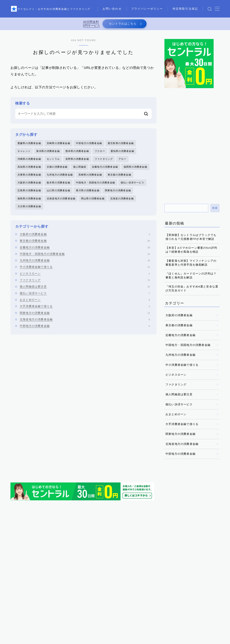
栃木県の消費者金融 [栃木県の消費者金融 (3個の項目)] (26, 585)
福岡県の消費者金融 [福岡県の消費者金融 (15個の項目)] (119, 585)
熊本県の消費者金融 (77, 154)
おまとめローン (85, 306)
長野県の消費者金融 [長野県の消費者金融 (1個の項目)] (26, 592)
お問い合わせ (115, 4)
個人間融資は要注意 (85, 293)
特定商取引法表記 (118, 13)
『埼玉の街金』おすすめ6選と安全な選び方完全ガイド (192, 291)
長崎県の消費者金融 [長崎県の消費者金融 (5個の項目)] (183, 585)
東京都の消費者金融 (119, 179)
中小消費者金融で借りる (85, 273)
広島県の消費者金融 (29, 195)
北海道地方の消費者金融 (61, 204)
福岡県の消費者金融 (135, 170)
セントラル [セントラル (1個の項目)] (57, 557)
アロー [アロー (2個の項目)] (18, 557)
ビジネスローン (85, 280)
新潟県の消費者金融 (48, 154)
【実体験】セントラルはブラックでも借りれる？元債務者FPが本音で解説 (191, 239)
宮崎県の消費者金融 (58, 145)
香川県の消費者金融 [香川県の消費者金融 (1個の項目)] (90, 592)
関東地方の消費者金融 (118, 195)
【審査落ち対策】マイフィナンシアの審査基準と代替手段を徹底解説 (191, 265)
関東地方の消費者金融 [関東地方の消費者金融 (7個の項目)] (58, 592)
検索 (215, 210)
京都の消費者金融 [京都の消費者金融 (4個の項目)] (58, 564)
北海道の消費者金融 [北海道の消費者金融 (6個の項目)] (139, 564)
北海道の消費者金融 (122, 204)
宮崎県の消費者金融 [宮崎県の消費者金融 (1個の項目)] (88, 571)
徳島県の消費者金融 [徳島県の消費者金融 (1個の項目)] (57, 578)
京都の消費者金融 (57, 170)
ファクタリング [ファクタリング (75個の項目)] (79, 557)
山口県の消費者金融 (58, 195)
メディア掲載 (103, 638)
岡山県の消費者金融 (93, 204)
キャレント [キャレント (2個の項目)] (36, 557)
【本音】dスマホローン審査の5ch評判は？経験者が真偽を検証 (191, 252)
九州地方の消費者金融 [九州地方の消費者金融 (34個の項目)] (27, 564)
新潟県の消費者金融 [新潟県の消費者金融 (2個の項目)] (149, 578)
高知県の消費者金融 (29, 170)
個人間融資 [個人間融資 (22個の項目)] (83, 564)
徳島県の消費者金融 (29, 204)
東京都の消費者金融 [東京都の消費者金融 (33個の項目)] (180, 578)
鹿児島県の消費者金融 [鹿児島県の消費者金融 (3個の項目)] (153, 592)
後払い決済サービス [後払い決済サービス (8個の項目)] (26, 578)
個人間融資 (80, 170)
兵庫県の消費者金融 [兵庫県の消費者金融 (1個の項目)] (108, 564)
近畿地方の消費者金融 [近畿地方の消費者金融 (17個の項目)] (151, 585)
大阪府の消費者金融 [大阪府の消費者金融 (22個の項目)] (57, 571)
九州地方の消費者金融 (60, 179)
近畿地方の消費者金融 (105, 170)
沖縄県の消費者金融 (29, 162)
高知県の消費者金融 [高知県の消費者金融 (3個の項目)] (121, 592)
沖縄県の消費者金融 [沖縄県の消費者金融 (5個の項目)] (57, 585)
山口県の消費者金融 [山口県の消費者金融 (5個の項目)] (119, 571)
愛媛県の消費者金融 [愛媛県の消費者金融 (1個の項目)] (88, 578)
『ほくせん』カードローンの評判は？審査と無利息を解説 (191, 278)
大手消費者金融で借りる (85, 312)
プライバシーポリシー (150, 4)
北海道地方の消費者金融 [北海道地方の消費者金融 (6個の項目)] (172, 564)
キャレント (24, 154)
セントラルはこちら (122, 25)
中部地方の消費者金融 (89, 145)
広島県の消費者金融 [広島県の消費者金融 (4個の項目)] (180, 571)
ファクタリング (104, 162)
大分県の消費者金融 (29, 212)
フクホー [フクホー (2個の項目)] (101, 557)
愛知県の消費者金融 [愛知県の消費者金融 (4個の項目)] (119, 578)
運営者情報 (124, 638)
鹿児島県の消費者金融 (121, 145)
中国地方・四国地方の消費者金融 (95, 187)
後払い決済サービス (132, 187)
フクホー (100, 154)
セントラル (53, 162)
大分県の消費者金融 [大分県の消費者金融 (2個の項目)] (26, 571)
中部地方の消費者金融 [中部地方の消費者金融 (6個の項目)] (173, 557)
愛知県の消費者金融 (122, 154)
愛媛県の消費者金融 (29, 145)
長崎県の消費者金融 (90, 179)
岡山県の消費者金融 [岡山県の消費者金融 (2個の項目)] (149, 571)
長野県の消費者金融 (77, 162)
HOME (15, 626)
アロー (122, 162)
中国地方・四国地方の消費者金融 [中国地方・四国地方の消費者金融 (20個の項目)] (133, 557)
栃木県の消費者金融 (58, 187)
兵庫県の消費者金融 (29, 179)
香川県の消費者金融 (88, 195)
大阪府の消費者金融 (29, 187)
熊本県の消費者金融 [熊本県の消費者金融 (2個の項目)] (88, 585)
